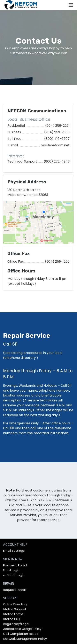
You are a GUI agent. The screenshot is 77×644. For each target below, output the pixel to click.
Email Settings (14, 551)
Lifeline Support (15, 609)
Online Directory (15, 604)
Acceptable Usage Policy (22, 629)
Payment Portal (15, 565)
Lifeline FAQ (12, 619)
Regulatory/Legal (16, 624)
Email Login (11, 570)
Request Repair (15, 590)
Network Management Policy (25, 639)
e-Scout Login (14, 575)
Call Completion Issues (21, 634)
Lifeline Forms (13, 614)
